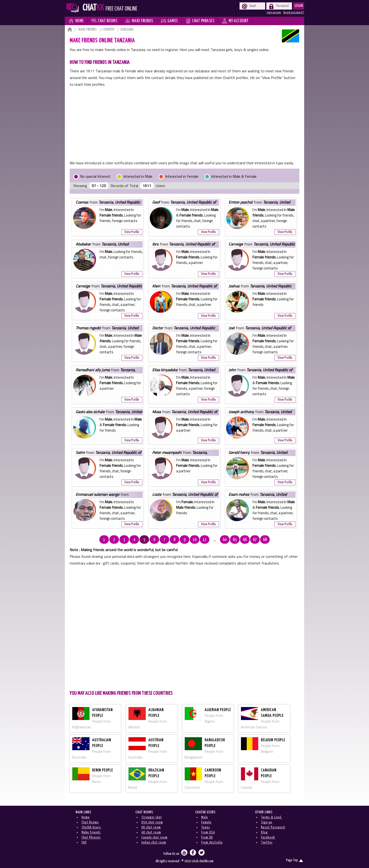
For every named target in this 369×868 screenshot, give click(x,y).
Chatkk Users (91, 827)
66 (245, 540)
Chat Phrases (91, 837)
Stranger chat (152, 817)
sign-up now (274, 12)
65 (235, 540)
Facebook (268, 837)
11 (205, 540)
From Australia (212, 842)
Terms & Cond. (272, 817)
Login (299, 6)
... (215, 540)
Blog (264, 832)
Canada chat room (154, 837)
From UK (207, 837)
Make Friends (88, 30)
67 (255, 540)
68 (265, 540)
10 (195, 540)
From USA (208, 832)
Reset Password (273, 827)
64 (225, 540)
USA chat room (152, 822)
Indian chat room (154, 842)
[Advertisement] (184, 124)
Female (206, 822)
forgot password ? (294, 12)
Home (86, 817)
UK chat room (151, 827)
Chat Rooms (90, 822)
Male (205, 817)
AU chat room (151, 832)
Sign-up (267, 822)
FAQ (84, 842)
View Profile (132, 232)
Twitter (267, 842)
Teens (206, 827)
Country (108, 30)
